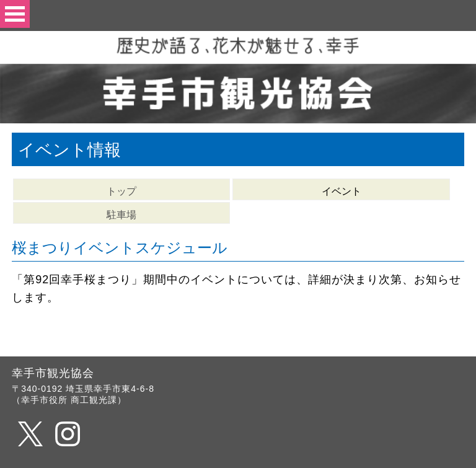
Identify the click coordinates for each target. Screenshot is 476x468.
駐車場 (121, 215)
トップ (121, 191)
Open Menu (15, 14)
